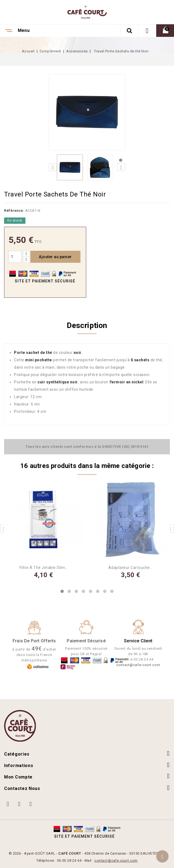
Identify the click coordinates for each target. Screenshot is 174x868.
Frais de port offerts (34, 641)
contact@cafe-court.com (138, 665)
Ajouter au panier (55, 257)
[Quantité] (15, 257)
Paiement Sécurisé (86, 641)
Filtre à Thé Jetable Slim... (44, 567)
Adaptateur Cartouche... (131, 567)
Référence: (14, 211)
